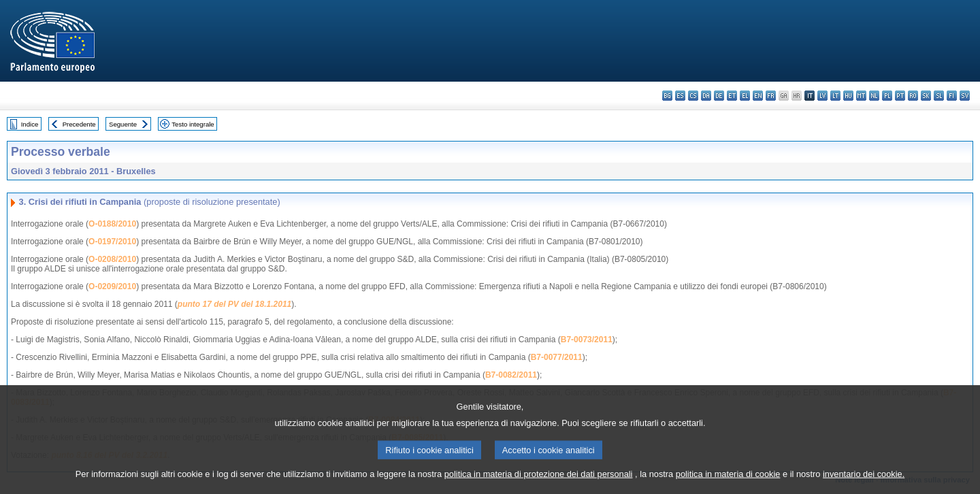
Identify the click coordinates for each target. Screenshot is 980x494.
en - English (758, 96)
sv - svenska (965, 96)
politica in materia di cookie (728, 484)
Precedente (79, 124)
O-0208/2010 (112, 259)
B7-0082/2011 (511, 375)
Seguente (123, 124)
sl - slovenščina (939, 96)
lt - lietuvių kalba (835, 96)
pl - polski (887, 96)
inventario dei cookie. (864, 484)
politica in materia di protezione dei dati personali (539, 484)
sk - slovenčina (926, 96)
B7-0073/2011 (587, 340)
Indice (30, 124)
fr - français (771, 96)
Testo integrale (193, 124)
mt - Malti (861, 96)
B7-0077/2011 (557, 357)
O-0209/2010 (112, 286)
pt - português (900, 96)
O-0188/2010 (112, 224)
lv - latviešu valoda (822, 96)
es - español (680, 96)
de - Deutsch (719, 96)
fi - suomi (952, 96)
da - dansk (706, 96)
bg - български (667, 96)
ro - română (913, 96)
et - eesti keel (732, 96)
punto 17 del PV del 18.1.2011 (234, 304)
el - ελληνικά (745, 96)
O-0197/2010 (112, 242)
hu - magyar (848, 96)
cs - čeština (693, 96)
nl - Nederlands (874, 96)
